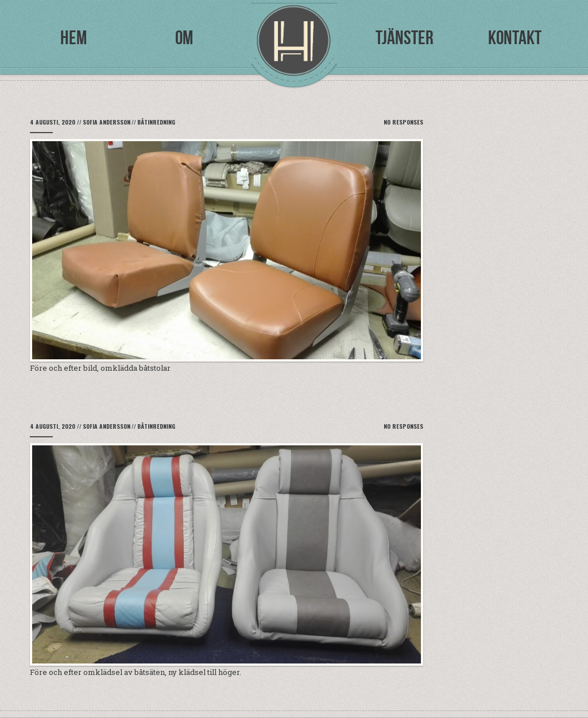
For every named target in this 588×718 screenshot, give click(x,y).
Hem (73, 38)
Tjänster (405, 38)
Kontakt (515, 38)
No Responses (403, 122)
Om (184, 38)
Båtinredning (156, 122)
